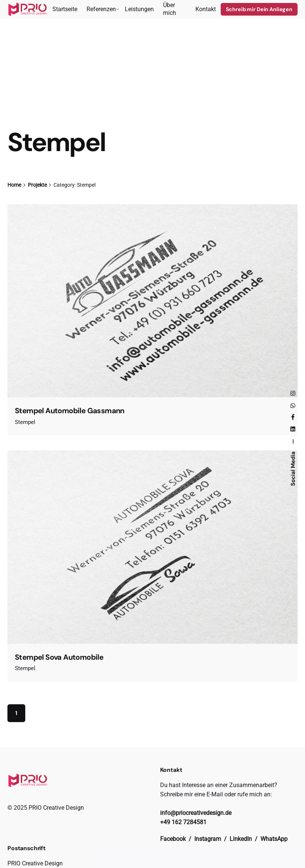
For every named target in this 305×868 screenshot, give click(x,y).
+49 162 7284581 (183, 822)
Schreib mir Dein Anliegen (259, 9)
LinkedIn (241, 839)
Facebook (174, 839)
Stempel (25, 422)
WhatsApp (274, 839)
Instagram (208, 839)
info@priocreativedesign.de (196, 813)
